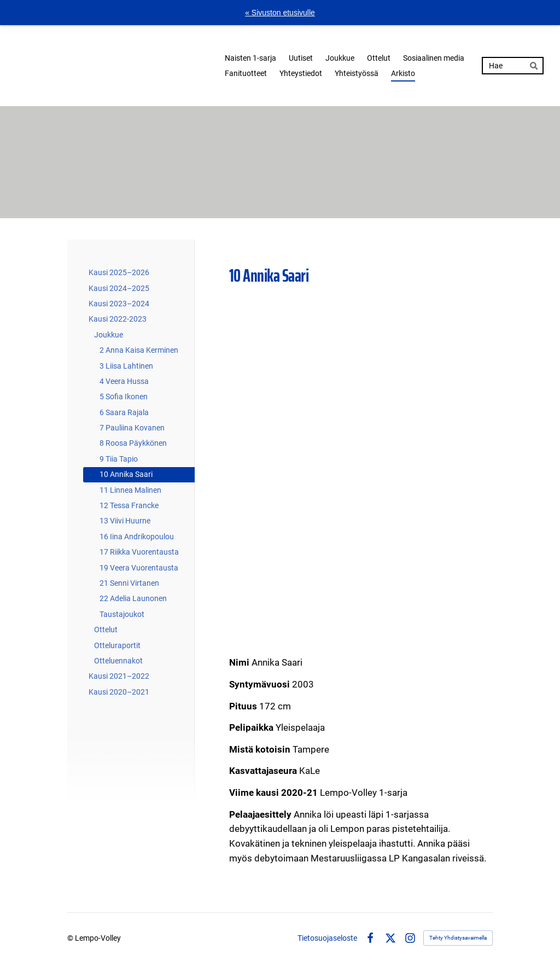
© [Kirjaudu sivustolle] (71, 938)
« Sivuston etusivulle (280, 13)
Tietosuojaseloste (327, 938)
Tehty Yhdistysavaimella (458, 938)
